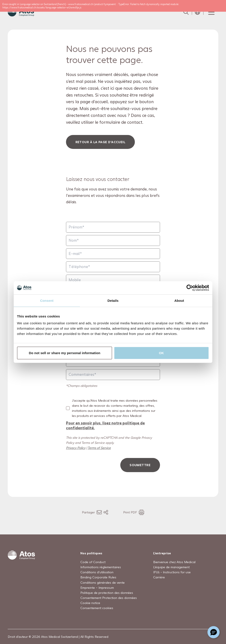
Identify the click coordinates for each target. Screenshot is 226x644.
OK (161, 353)
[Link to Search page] (186, 12)
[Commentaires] (113, 375)
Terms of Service (99, 448)
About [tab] (179, 300)
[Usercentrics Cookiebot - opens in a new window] (190, 288)
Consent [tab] (47, 300)
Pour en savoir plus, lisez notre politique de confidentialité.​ (105, 426)
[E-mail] (113, 254)
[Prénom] (113, 227)
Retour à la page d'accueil (101, 142)
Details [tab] (113, 300)
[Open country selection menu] (198, 12)
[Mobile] (113, 280)
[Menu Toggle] (211, 12)
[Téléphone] (113, 267)
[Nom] (113, 240)
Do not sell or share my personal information (65, 353)
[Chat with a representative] (214, 632)
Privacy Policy (76, 448)
